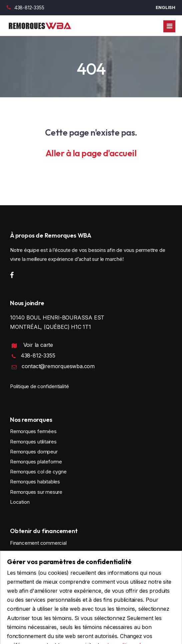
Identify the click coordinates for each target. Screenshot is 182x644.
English (165, 7)
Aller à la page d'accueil (91, 153)
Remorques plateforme (36, 462)
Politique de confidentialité (39, 386)
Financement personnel (36, 553)
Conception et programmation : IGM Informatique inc (91, 626)
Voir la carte (38, 345)
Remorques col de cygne (38, 472)
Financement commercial (38, 543)
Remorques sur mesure (36, 492)
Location (20, 502)
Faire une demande (37, 581)
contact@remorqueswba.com (58, 366)
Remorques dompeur (34, 452)
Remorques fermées (33, 431)
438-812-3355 (25, 7)
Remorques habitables (35, 482)
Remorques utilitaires (33, 442)
